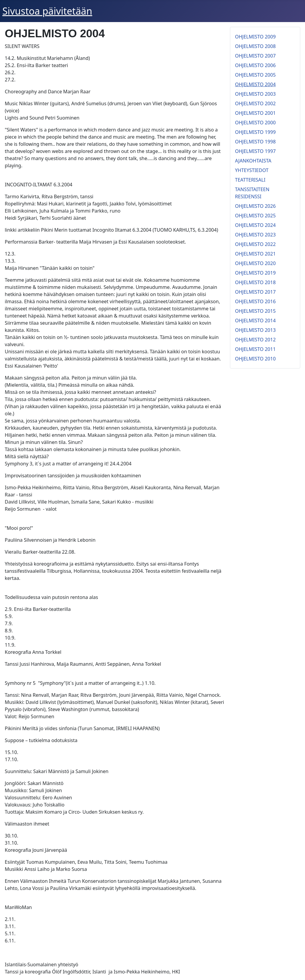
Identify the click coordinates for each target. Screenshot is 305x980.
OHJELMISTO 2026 (255, 206)
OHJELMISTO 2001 (255, 113)
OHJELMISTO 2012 (255, 340)
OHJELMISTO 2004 (255, 84)
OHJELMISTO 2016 (255, 301)
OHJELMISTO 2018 (255, 282)
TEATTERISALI (250, 180)
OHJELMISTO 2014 (255, 321)
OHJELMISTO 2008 (255, 46)
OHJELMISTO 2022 (255, 244)
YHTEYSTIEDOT (252, 170)
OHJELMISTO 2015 (255, 311)
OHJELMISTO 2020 (255, 263)
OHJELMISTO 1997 (255, 151)
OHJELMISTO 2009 (255, 37)
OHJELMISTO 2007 (255, 56)
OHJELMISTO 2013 (255, 330)
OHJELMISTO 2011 (255, 349)
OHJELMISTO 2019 (255, 273)
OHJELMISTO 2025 (255, 216)
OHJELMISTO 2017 (255, 292)
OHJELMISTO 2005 (255, 75)
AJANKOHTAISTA (253, 161)
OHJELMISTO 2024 (255, 225)
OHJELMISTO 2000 (255, 123)
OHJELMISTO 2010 (255, 359)
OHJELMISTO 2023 (255, 235)
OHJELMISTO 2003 (255, 94)
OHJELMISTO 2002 (255, 103)
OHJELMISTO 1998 (255, 142)
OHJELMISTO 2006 (255, 65)
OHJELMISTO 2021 (255, 254)
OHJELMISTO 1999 (255, 132)
